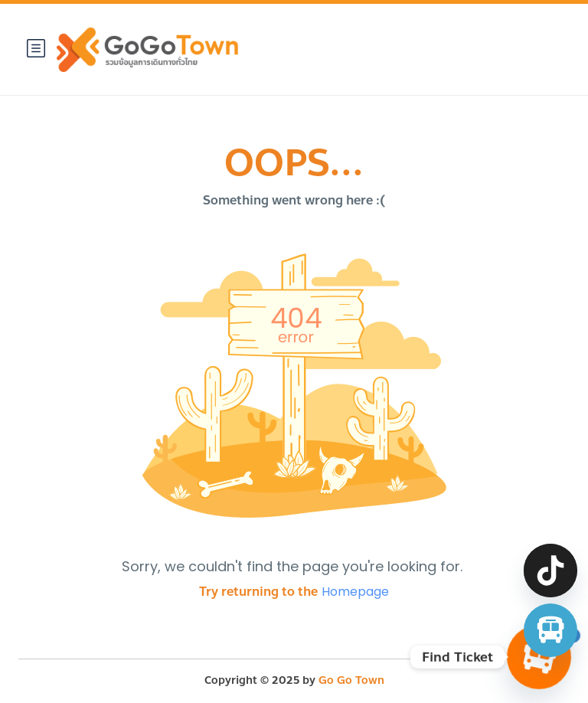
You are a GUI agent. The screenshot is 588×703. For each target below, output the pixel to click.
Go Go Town (351, 680)
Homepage (355, 592)
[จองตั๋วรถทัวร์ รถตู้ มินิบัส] (550, 630)
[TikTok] (550, 571)
